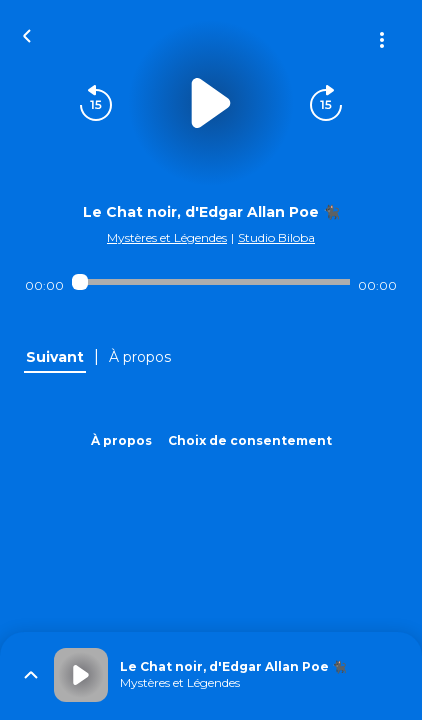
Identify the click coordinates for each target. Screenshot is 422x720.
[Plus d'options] (382, 40)
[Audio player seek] (211, 282)
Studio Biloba (276, 237)
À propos (121, 440)
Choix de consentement (250, 440)
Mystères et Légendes (167, 237)
